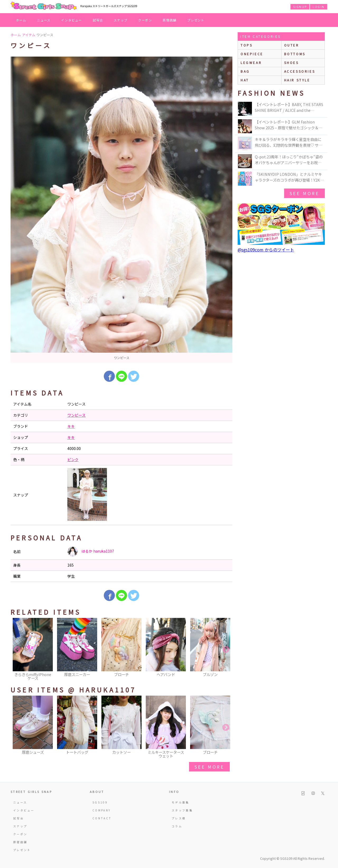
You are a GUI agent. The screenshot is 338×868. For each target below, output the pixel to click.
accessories (300, 71)
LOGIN (319, 7)
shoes (292, 63)
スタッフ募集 (182, 810)
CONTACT (102, 818)
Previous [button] (17, 650)
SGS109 (100, 802)
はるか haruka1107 (91, 552)
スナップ (121, 20)
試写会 (98, 20)
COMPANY (102, 810)
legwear (251, 63)
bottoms (295, 54)
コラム (177, 826)
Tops (247, 45)
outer (292, 45)
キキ (71, 426)
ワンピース (76, 415)
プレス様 (179, 818)
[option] (121, 210)
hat (245, 80)
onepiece (252, 54)
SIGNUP (300, 7)
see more (209, 767)
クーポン (145, 20)
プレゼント (196, 20)
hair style (297, 80)
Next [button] (226, 650)
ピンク (73, 460)
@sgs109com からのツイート (266, 250)
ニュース (44, 20)
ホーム (21, 20)
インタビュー (71, 20)
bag (245, 71)
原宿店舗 (170, 20)
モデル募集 (180, 802)
